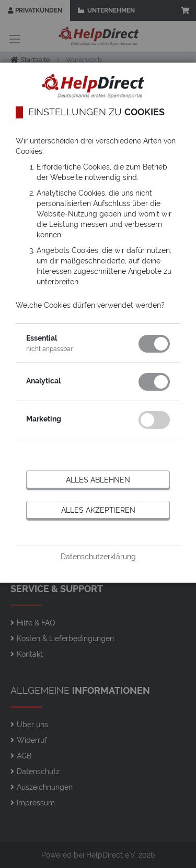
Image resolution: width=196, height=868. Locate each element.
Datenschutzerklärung (98, 557)
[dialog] (98, 434)
